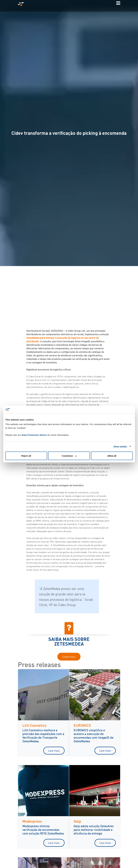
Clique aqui (69, 657)
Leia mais (54, 751)
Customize (69, 456)
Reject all (26, 456)
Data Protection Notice (34, 435)
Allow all (112, 456)
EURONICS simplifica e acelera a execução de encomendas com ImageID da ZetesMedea (94, 736)
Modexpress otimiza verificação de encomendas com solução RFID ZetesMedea (43, 830)
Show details (120, 446)
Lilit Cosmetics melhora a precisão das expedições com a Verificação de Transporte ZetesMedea (43, 736)
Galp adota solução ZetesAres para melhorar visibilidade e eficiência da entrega (94, 830)
